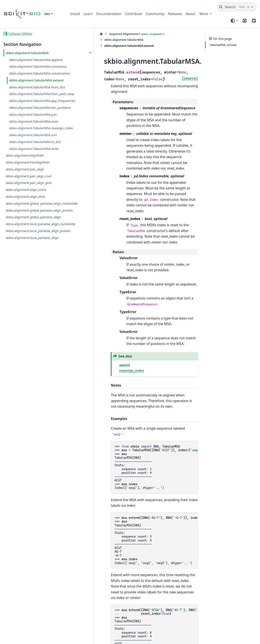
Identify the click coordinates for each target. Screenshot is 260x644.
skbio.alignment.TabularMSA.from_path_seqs (35, 122)
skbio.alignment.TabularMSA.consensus (35, 74)
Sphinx (145, 638)
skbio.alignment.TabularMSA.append (35, 62)
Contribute (134, 14)
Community (155, 14)
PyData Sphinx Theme (227, 638)
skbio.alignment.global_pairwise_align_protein (33, 264)
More (204, 14)
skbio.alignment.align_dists (25, 243)
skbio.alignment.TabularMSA (27, 53)
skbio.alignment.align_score (26, 236)
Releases (175, 14)
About (190, 14)
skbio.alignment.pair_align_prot (29, 229)
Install (75, 14)
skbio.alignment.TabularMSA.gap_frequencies (35, 134)
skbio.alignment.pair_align (25, 215)
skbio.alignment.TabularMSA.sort (33, 181)
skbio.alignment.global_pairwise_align (33, 274)
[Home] (73, 34)
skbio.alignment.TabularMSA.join (33, 155)
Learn (88, 14)
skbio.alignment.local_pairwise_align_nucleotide (33, 283)
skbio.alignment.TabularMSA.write (34, 195)
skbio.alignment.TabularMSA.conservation (35, 86)
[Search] (237, 7)
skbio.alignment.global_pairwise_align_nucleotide (33, 252)
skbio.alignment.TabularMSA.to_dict (35, 188)
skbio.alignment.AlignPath (25, 202)
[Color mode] (234, 21)
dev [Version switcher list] (47, 14)
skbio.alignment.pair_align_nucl (29, 222)
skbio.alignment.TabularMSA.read (33, 162)
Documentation (109, 14)
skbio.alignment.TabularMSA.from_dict (35, 110)
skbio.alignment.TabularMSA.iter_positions (35, 146)
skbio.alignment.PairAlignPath (28, 208)
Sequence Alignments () (108, 34)
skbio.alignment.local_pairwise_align (32, 304)
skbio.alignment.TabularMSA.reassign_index (35, 172)
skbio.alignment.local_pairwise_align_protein (33, 295)
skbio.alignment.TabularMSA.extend (35, 98)
